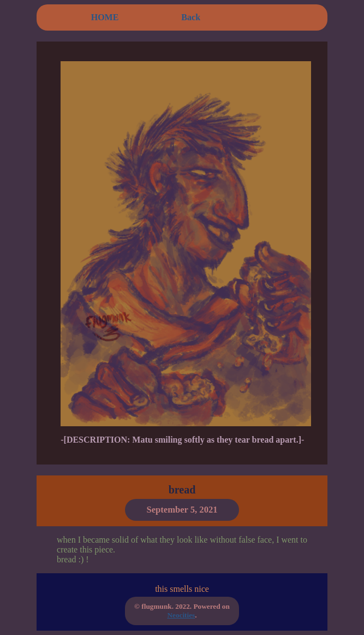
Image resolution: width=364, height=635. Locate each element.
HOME (105, 17)
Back (191, 17)
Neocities (181, 615)
